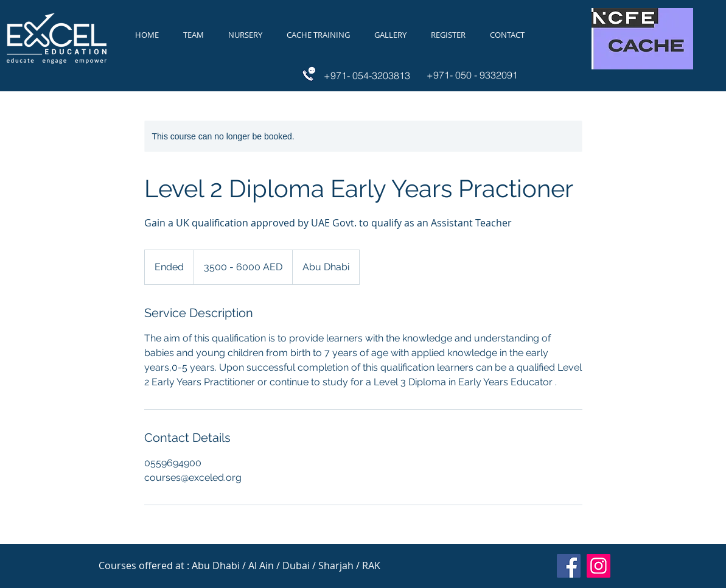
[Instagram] (599, 566)
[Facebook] (569, 566)
